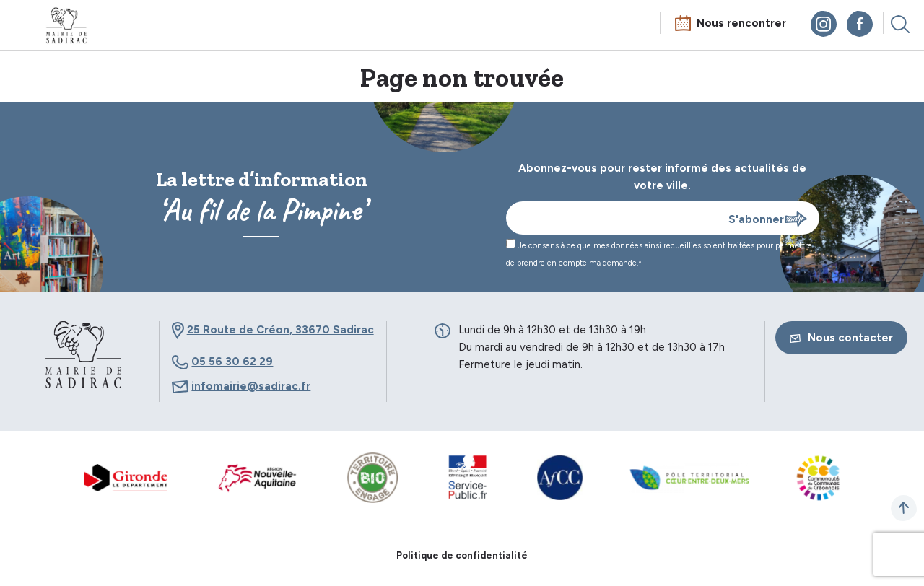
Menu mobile (25, 27)
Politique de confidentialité (462, 555)
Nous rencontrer (741, 23)
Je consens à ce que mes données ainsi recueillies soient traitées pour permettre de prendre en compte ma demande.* (659, 253)
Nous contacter (841, 338)
